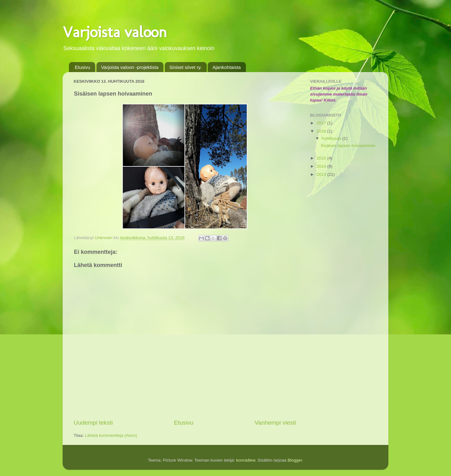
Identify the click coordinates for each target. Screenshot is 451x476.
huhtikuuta (332, 138)
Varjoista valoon (115, 32)
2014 (322, 166)
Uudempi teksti (93, 423)
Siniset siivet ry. (186, 67)
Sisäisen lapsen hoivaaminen (348, 146)
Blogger (295, 460)
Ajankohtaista (226, 67)
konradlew (246, 460)
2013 (322, 174)
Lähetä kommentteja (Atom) (111, 435)
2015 (322, 158)
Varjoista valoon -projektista (130, 67)
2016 (322, 131)
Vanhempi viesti (275, 423)
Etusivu (83, 67)
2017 (322, 123)
